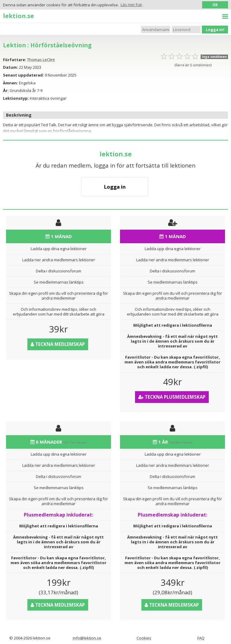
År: (6, 90)
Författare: (15, 60)
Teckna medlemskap (58, 344)
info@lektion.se (87, 638)
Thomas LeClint (41, 60)
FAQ (201, 638)
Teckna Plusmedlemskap (172, 397)
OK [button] (215, 5)
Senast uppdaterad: (23, 75)
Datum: (11, 67)
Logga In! (215, 30)
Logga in (115, 187)
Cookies (144, 638)
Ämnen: (11, 83)
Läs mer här (131, 5)
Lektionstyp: (16, 98)
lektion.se (18, 16)
